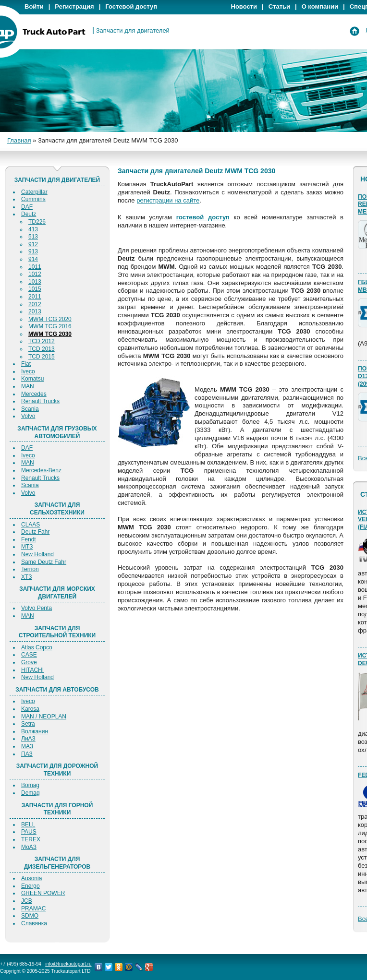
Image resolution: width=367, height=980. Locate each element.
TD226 (37, 222)
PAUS (29, 832)
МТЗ (27, 547)
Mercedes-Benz (41, 470)
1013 (35, 282)
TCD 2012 (42, 341)
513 (33, 237)
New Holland (37, 554)
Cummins (33, 199)
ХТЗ (26, 577)
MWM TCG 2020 (50, 319)
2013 (35, 311)
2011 (35, 297)
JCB (27, 901)
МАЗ (27, 746)
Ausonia (31, 878)
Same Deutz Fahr (44, 562)
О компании (320, 6)
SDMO (30, 916)
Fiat (26, 364)
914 (33, 259)
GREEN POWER (43, 893)
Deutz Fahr (35, 532)
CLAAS (31, 525)
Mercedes (34, 394)
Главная (19, 140)
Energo (31, 886)
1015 (35, 289)
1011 (35, 267)
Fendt (29, 539)
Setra (28, 724)
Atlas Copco (37, 647)
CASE (29, 655)
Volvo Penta (37, 608)
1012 (35, 274)
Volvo (28, 416)
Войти (34, 6)
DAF (27, 207)
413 (33, 229)
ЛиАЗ (28, 739)
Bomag (30, 785)
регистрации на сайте (168, 200)
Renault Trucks (40, 401)
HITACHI (32, 670)
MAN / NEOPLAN (44, 717)
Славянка (34, 923)
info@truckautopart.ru (68, 964)
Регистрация (74, 6)
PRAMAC (33, 908)
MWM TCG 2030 (50, 334)
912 (33, 244)
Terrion (30, 569)
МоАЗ (29, 847)
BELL (28, 825)
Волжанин (35, 731)
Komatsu (32, 379)
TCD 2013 (42, 349)
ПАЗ (27, 754)
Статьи (279, 6)
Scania (30, 409)
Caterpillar (34, 192)
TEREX (31, 839)
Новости (244, 6)
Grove (29, 662)
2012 (35, 304)
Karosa (30, 709)
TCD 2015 (42, 357)
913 (33, 251)
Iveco (28, 371)
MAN (28, 386)
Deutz (29, 214)
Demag (31, 793)
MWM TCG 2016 (50, 326)
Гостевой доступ (131, 6)
